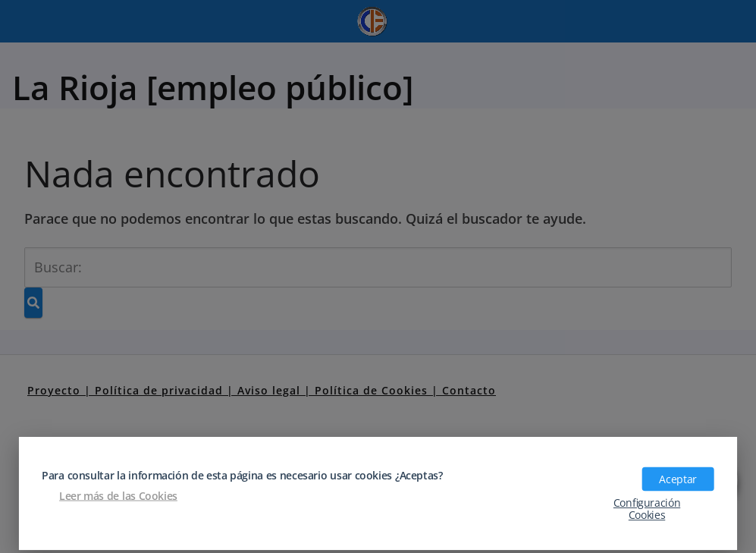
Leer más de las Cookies (118, 495)
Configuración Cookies (647, 508)
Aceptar (678, 479)
